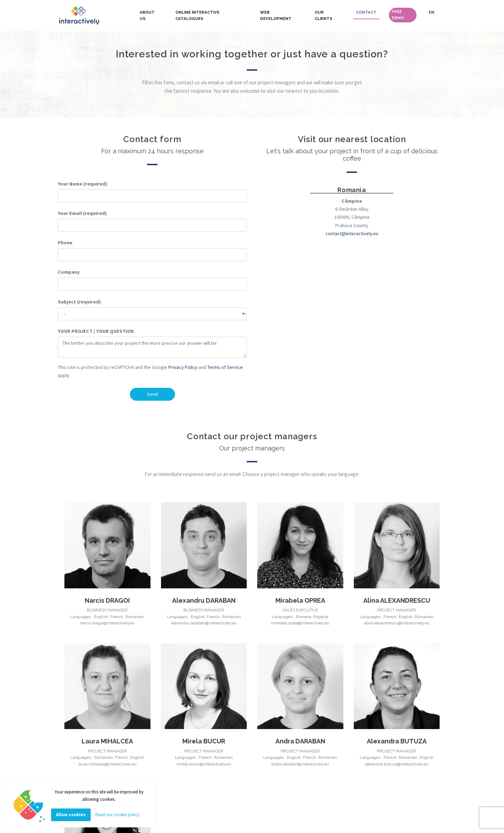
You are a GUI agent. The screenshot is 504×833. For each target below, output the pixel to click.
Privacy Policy (183, 367)
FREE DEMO (398, 15)
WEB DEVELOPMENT (276, 15)
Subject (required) (79, 302)
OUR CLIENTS (324, 15)
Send (152, 394)
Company (69, 272)
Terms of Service (225, 367)
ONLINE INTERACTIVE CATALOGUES (197, 15)
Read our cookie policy (117, 815)
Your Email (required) (82, 213)
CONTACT (366, 12)
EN (432, 12)
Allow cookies (71, 815)
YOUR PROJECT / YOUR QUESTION (96, 331)
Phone (65, 243)
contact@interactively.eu (352, 233)
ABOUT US (147, 15)
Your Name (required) (82, 184)
